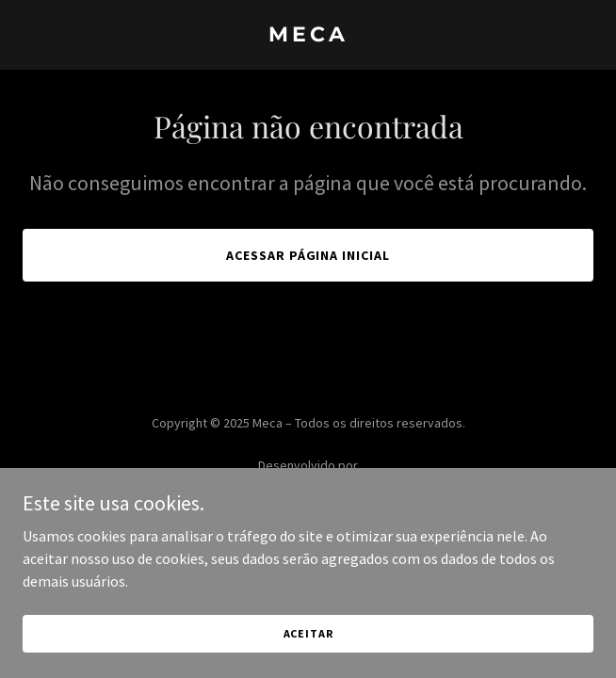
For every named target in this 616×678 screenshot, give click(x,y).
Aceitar (308, 659)
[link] (308, 36)
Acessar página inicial (308, 255)
